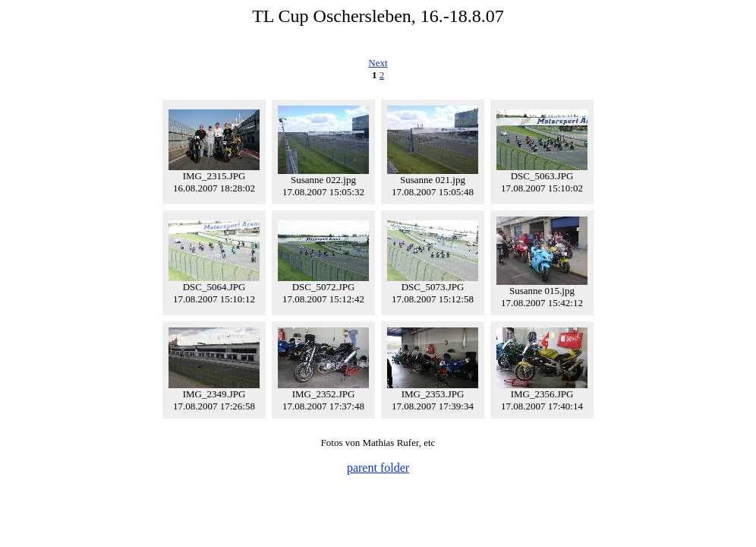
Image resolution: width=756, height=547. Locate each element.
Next (378, 63)
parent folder (378, 468)
